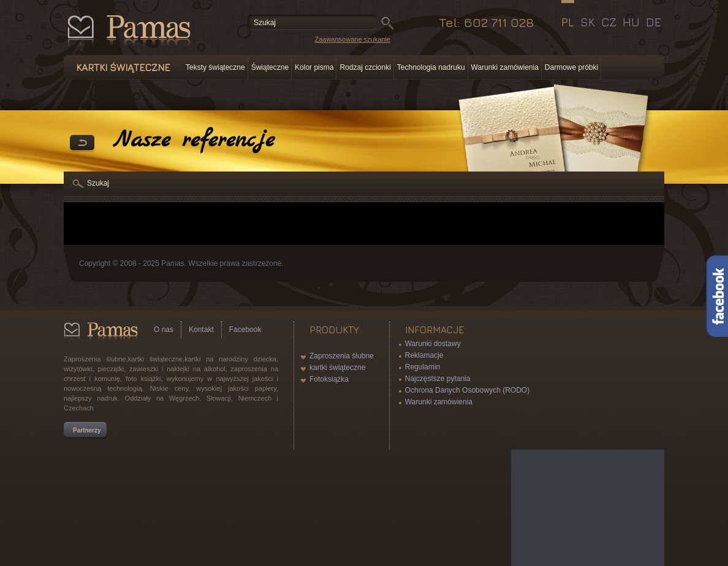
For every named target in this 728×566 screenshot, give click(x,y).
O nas (164, 330)
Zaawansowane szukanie (352, 39)
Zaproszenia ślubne (342, 356)
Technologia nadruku (431, 67)
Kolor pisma (314, 67)
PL (568, 22)
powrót (82, 143)
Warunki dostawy (433, 344)
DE (654, 22)
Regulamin (423, 367)
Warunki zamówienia (505, 67)
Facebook (245, 330)
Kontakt (201, 330)
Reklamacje (424, 355)
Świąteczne (270, 67)
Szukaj (98, 183)
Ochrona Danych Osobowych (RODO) (467, 390)
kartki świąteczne (337, 368)
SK (588, 22)
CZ (609, 22)
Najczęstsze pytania (438, 379)
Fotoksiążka (329, 379)
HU (631, 22)
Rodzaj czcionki (365, 67)
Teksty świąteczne (215, 67)
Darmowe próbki (571, 67)
